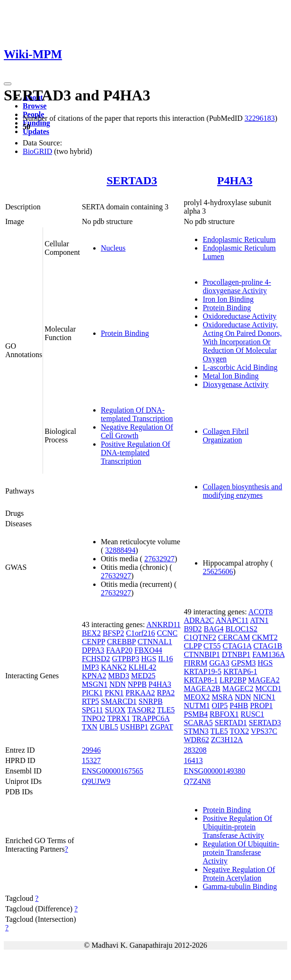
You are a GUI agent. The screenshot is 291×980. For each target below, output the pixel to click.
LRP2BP (233, 680)
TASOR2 (141, 710)
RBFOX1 (224, 714)
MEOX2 (197, 697)
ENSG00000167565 (113, 771)
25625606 (218, 571)
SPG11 (93, 710)
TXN (90, 727)
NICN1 (264, 697)
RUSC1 (252, 714)
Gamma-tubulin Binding (240, 886)
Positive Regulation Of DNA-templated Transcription (136, 453)
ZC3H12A (227, 740)
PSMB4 (196, 714)
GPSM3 (244, 663)
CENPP (93, 642)
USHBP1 (134, 727)
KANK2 (114, 667)
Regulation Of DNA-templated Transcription (137, 414)
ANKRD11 (163, 625)
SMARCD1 (119, 701)
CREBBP (121, 642)
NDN (118, 684)
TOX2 (240, 731)
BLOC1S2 (241, 629)
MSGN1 (95, 684)
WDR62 (196, 740)
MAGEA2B (202, 688)
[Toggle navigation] (8, 84)
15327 (91, 760)
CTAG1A (237, 646)
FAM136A (268, 654)
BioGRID (37, 151)
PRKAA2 (140, 693)
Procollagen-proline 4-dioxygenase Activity (237, 286)
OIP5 (220, 706)
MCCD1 (269, 688)
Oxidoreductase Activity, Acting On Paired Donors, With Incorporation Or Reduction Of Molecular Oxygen (242, 342)
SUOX (115, 710)
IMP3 (90, 667)
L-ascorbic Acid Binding (240, 367)
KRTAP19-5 (203, 671)
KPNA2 (94, 676)
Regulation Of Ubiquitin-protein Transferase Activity (241, 852)
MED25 (143, 676)
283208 (195, 750)
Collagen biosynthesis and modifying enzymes (242, 491)
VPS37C (264, 731)
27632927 (159, 559)
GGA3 (219, 663)
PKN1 (114, 693)
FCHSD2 (96, 659)
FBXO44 (148, 650)
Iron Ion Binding (228, 299)
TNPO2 (94, 718)
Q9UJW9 (96, 781)
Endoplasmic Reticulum (239, 239)
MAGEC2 (238, 688)
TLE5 (166, 710)
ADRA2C (199, 620)
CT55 (212, 646)
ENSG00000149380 (214, 771)
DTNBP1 (236, 654)
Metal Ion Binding (230, 376)
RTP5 (90, 701)
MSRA (222, 697)
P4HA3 (235, 180)
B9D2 (193, 629)
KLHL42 (143, 667)
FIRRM (195, 663)
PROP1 (261, 706)
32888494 (120, 550)
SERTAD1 (231, 723)
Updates (36, 131)
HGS (149, 659)
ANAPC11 (232, 620)
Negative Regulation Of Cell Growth (137, 431)
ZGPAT (161, 727)
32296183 (260, 118)
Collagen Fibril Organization (225, 436)
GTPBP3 (125, 659)
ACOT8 (261, 612)
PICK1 (92, 693)
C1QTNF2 (200, 637)
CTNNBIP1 (202, 654)
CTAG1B (268, 646)
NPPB (137, 684)
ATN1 (259, 620)
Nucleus (113, 248)
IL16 (165, 659)
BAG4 (214, 629)
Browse (35, 106)
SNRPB (151, 701)
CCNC (168, 633)
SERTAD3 (132, 180)
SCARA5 (198, 723)
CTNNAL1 (155, 642)
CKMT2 (265, 637)
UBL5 (109, 727)
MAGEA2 (264, 680)
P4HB (239, 706)
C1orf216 (140, 633)
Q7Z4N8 (197, 781)
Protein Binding (125, 333)
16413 (193, 760)
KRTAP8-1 (201, 680)
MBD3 (118, 676)
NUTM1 (197, 706)
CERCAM (234, 637)
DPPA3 (93, 650)
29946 (91, 750)
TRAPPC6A (151, 718)
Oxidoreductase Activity (239, 316)
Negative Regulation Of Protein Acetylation (239, 874)
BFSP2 (113, 633)
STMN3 (196, 731)
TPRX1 (119, 718)
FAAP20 (119, 650)
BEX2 (91, 633)
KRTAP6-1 (240, 671)
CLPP (193, 646)
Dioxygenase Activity (235, 384)
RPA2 (166, 693)
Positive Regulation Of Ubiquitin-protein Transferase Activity (237, 827)
